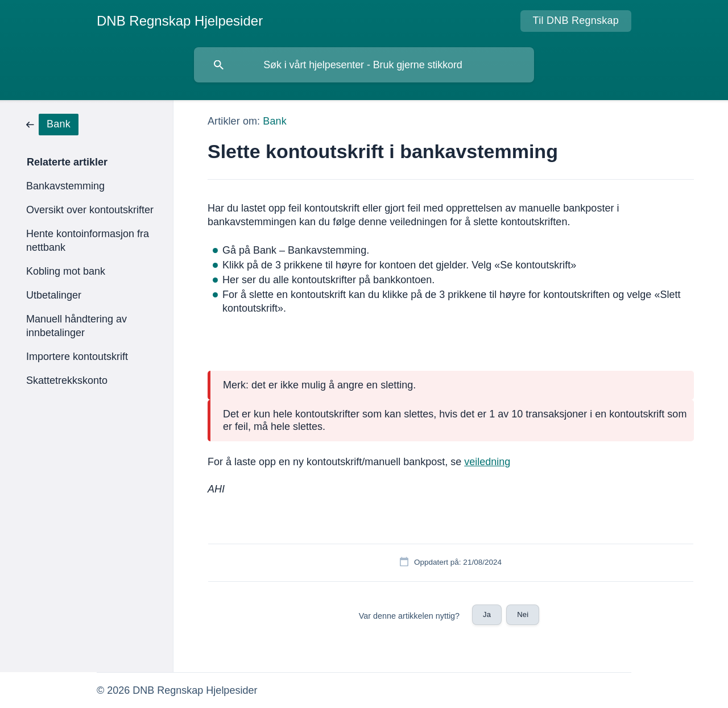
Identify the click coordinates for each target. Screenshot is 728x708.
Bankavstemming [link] (65, 186)
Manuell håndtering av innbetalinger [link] (76, 326)
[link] (52, 124)
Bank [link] (274, 121)
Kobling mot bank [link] (66, 271)
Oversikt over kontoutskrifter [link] (90, 210)
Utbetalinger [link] (54, 295)
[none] (180, 21)
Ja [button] (487, 614)
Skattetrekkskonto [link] (67, 380)
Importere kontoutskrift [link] (77, 357)
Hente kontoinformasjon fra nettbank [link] (88, 241)
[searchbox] (364, 65)
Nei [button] (523, 614)
